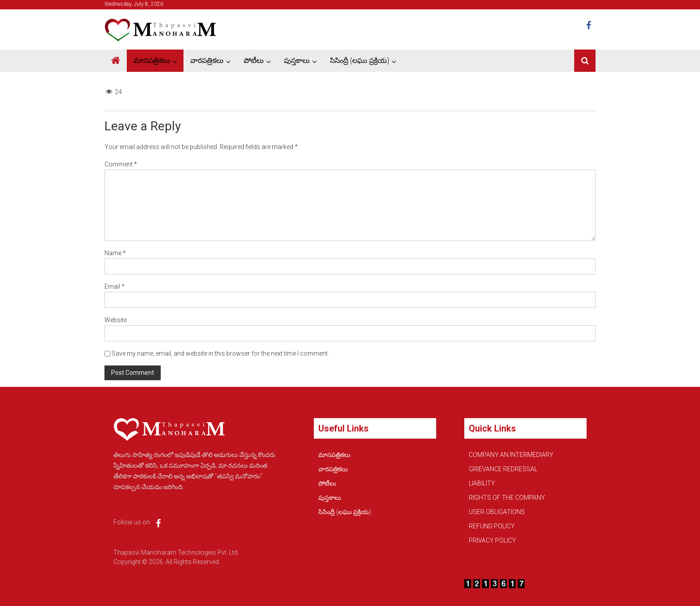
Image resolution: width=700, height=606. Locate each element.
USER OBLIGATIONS (497, 512)
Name (115, 253)
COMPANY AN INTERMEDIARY (511, 455)
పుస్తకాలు (297, 60)
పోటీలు (254, 60)
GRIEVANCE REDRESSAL (503, 469)
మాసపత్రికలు (152, 60)
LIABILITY (482, 483)
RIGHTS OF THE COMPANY (507, 498)
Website (116, 320)
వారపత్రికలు (207, 60)
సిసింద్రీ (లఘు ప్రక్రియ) (360, 60)
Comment (121, 164)
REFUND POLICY (492, 526)
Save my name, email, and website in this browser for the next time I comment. (220, 353)
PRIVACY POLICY (492, 540)
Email (115, 286)
